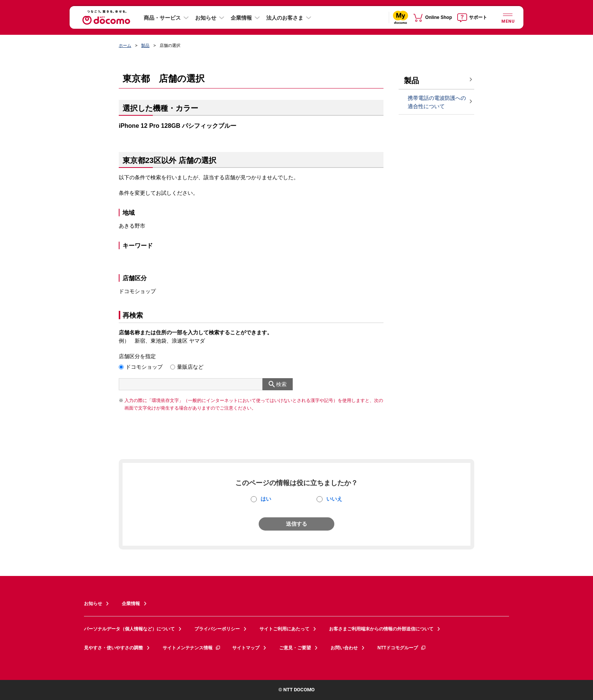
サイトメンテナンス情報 (192, 648)
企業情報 (241, 18)
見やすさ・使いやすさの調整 (113, 648)
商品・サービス (162, 18)
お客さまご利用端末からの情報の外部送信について (381, 629)
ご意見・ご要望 (295, 648)
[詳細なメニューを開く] (508, 17)
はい (266, 499)
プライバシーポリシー (217, 629)
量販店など (190, 367)
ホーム (125, 45)
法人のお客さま (285, 18)
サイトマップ (246, 648)
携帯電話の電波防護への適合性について (437, 102)
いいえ (334, 499)
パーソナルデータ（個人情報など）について (129, 629)
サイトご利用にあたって (284, 629)
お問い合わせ (344, 648)
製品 (145, 45)
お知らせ (206, 18)
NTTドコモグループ (402, 648)
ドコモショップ (144, 367)
